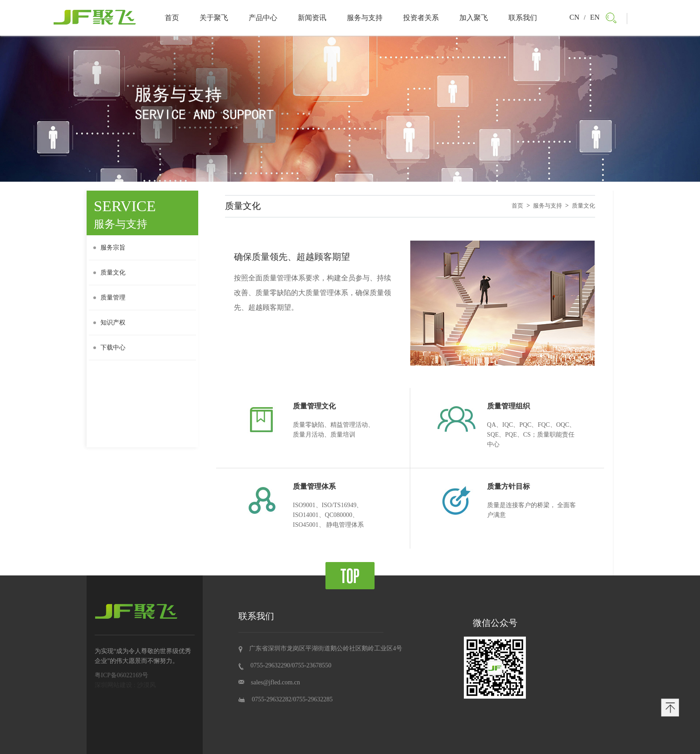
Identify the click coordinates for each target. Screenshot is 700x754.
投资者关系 (421, 18)
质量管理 (109, 298)
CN (575, 17)
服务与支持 (365, 18)
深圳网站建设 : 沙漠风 (125, 685)
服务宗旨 (109, 248)
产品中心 (263, 18)
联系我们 (523, 18)
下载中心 (109, 348)
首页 (172, 18)
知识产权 (109, 323)
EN (595, 17)
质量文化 (109, 273)
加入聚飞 (474, 18)
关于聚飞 (214, 18)
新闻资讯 (312, 18)
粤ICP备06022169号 (121, 675)
